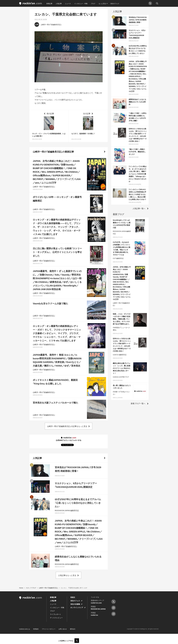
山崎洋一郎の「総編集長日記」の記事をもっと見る (67, 426)
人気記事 (59, 3)
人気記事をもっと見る (67, 575)
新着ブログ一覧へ (138, 403)
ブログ (93, 3)
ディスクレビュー (56, 618)
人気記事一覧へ (139, 208)
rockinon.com (31, 4)
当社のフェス (115, 3)
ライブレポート (56, 614)
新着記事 (49, 3)
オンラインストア (77, 607)
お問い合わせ (63, 629)
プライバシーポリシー (49, 629)
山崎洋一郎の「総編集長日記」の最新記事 (53, 152)
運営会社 (73, 629)
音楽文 (73, 597)
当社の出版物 (75, 604)
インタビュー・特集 (81, 3)
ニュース (68, 3)
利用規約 (36, 629)
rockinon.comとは (25, 629)
